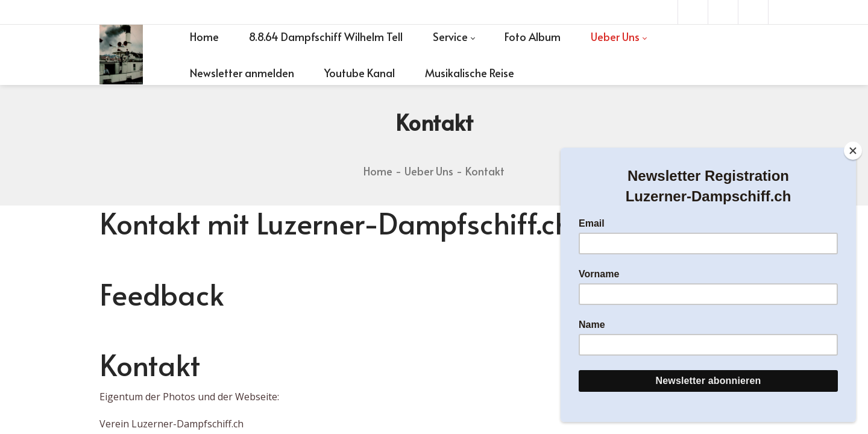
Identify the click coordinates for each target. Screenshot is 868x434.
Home (378, 171)
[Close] (853, 151)
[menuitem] (204, 37)
